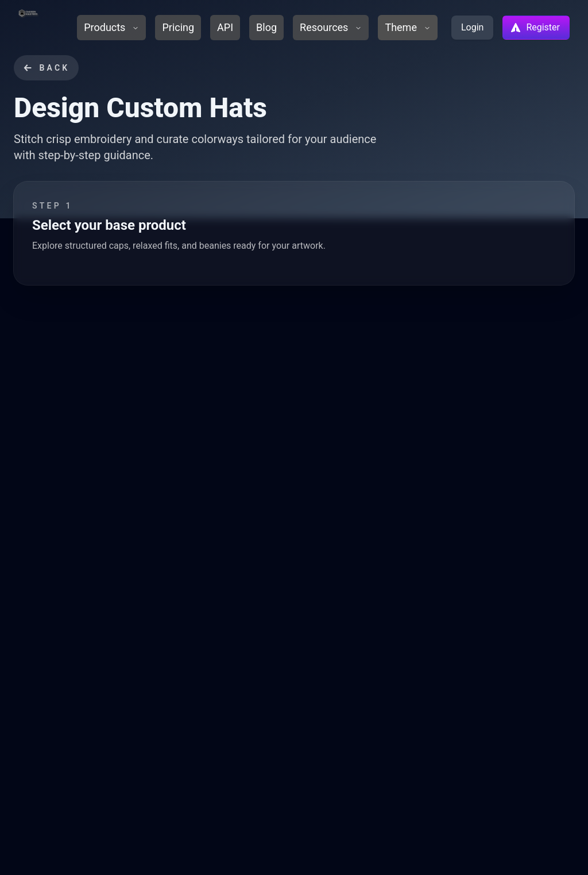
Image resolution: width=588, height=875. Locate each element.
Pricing (178, 27)
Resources (331, 27)
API (225, 27)
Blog (266, 27)
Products (111, 27)
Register (535, 28)
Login (472, 27)
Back (46, 68)
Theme (408, 27)
